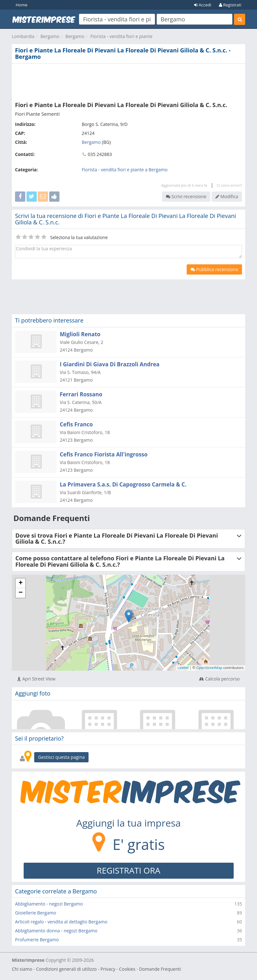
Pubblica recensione (214, 269)
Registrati (230, 5)
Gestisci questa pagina (61, 757)
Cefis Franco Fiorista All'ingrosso (104, 454)
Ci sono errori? (229, 185)
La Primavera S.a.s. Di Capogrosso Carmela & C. (123, 484)
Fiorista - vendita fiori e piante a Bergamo (125, 170)
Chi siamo (22, 969)
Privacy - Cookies (118, 969)
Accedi (203, 5)
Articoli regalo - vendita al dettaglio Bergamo (61, 922)
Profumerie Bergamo (37, 940)
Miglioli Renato (80, 334)
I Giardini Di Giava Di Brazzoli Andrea (110, 364)
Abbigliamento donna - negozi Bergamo (56, 931)
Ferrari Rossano (81, 394)
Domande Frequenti (160, 969)
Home (22, 5)
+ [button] (21, 583)
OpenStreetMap (209, 668)
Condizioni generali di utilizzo (66, 969)
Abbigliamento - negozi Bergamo (49, 904)
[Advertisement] (128, 81)
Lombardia (23, 36)
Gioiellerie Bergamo (36, 913)
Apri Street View (36, 679)
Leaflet (183, 668)
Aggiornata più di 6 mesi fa (184, 185)
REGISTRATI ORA (129, 870)
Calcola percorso (219, 679)
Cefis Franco (76, 424)
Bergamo (50, 36)
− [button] (21, 593)
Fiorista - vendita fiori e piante (121, 36)
